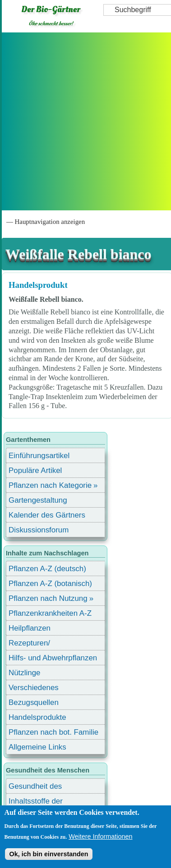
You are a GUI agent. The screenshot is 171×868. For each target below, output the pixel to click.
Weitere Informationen (100, 836)
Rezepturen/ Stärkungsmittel (35, 644)
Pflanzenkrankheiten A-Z (50, 613)
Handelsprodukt (38, 285)
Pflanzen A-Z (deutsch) (47, 569)
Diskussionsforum (39, 530)
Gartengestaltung (38, 500)
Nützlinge (24, 673)
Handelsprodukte (37, 717)
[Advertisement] (85, 121)
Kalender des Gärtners (47, 515)
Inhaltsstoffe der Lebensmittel (36, 802)
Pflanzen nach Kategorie (50, 485)
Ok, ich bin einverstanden (49, 854)
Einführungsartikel (39, 456)
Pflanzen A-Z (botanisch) (50, 584)
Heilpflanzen (30, 628)
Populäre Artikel (35, 470)
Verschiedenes (34, 688)
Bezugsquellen (34, 702)
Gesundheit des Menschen (35, 788)
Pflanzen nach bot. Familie (53, 732)
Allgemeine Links (37, 747)
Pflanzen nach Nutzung (48, 598)
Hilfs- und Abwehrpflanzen (53, 658)
